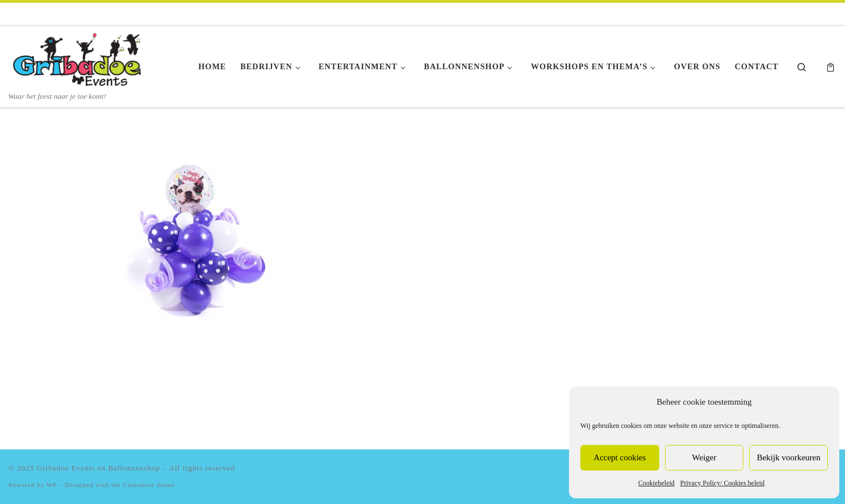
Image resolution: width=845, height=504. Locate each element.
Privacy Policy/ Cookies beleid (722, 483)
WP (52, 485)
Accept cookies (620, 457)
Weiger (704, 457)
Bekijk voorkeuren (789, 457)
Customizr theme (149, 485)
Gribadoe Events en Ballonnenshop (99, 468)
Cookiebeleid (656, 483)
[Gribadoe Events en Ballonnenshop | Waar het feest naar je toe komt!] (80, 58)
